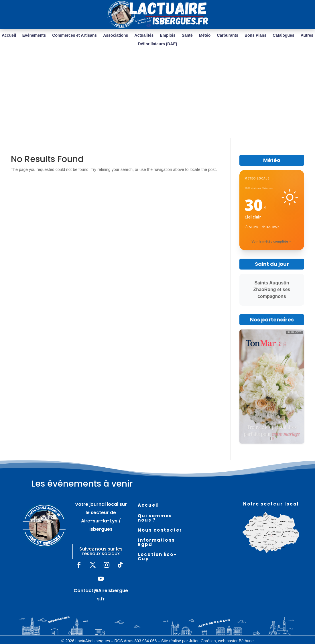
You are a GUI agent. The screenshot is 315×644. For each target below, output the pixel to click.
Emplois (168, 35)
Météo (205, 35)
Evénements (34, 35)
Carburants (228, 35)
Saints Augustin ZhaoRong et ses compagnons (272, 290)
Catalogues (283, 35)
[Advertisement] (158, 95)
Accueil (9, 35)
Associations (116, 35)
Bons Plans (255, 35)
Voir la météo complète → (272, 241)
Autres (307, 35)
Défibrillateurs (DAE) (158, 44)
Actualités (144, 35)
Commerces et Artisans (74, 35)
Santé (187, 35)
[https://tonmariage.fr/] (272, 387)
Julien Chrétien (202, 641)
